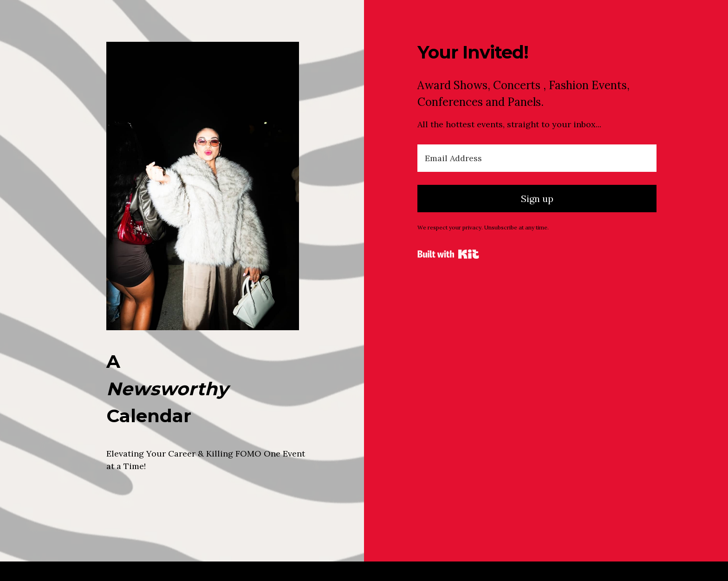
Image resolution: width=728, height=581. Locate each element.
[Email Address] (537, 158)
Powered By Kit (448, 254)
